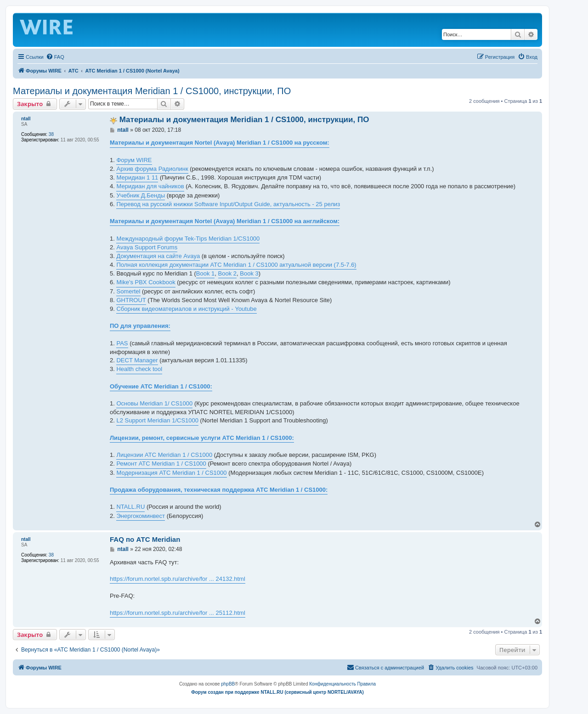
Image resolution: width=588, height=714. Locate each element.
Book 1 (205, 273)
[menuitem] (55, 57)
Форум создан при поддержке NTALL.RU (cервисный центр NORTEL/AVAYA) (277, 692)
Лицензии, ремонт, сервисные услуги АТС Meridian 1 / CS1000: (202, 438)
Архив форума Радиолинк (152, 169)
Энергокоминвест (141, 516)
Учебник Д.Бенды (141, 195)
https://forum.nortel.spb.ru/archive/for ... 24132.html (178, 579)
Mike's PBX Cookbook (146, 282)
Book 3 (249, 273)
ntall (26, 119)
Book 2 (227, 273)
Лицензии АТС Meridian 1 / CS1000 (164, 455)
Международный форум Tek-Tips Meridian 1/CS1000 (188, 239)
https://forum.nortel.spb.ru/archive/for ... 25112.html (178, 613)
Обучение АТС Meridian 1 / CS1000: (161, 386)
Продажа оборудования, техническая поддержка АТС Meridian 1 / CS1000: (219, 490)
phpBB (228, 684)
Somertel (128, 291)
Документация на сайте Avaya (158, 256)
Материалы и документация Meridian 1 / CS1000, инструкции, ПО (152, 91)
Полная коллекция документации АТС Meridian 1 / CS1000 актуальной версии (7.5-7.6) (236, 265)
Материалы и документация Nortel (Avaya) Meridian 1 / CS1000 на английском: (225, 221)
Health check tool (139, 369)
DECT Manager (137, 360)
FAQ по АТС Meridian (145, 539)
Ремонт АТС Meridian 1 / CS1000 (161, 464)
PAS (122, 343)
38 (51, 134)
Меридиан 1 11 (137, 177)
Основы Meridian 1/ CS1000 (154, 403)
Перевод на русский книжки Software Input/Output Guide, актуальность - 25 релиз (228, 204)
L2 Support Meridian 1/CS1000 (157, 420)
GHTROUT (131, 300)
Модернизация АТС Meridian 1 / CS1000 (171, 473)
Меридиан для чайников (150, 186)
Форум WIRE (134, 160)
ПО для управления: (140, 326)
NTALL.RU (130, 507)
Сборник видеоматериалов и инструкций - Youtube (186, 309)
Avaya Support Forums (147, 247)
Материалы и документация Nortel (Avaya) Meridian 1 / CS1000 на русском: (220, 143)
